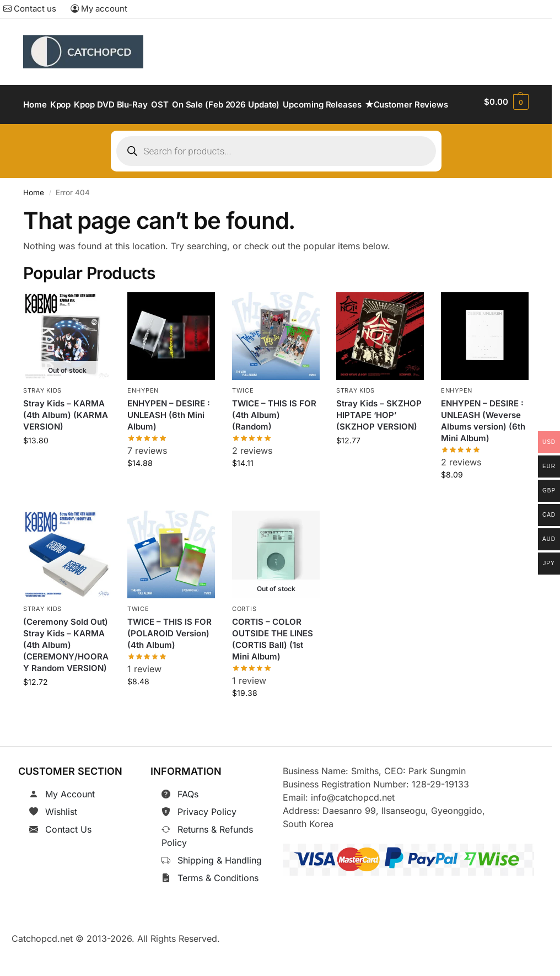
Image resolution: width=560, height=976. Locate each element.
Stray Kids (42, 419)
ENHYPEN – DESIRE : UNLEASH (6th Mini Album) (169, 443)
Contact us (30, 9)
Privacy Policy (207, 839)
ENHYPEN (143, 419)
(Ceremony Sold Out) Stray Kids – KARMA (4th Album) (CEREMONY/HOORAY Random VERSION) (66, 672)
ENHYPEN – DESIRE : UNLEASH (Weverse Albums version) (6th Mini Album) (483, 448)
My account (99, 9)
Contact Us (68, 856)
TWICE (243, 419)
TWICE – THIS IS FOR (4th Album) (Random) (274, 443)
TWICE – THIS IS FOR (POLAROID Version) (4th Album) (169, 660)
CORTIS (244, 636)
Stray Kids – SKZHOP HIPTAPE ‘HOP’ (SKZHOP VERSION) (379, 443)
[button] (507, 119)
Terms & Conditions (218, 905)
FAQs (188, 821)
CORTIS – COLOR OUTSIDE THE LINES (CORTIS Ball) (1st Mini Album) (273, 666)
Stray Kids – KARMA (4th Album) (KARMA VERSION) (66, 443)
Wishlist (61, 839)
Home (34, 220)
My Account (70, 821)
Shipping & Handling (220, 887)
